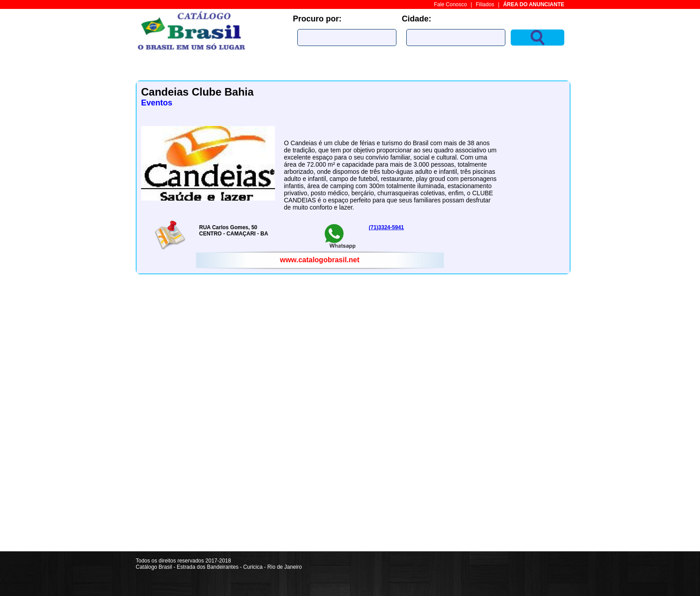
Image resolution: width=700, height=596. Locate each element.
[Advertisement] (537, 417)
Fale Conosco (450, 4)
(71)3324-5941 (386, 227)
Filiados (485, 4)
